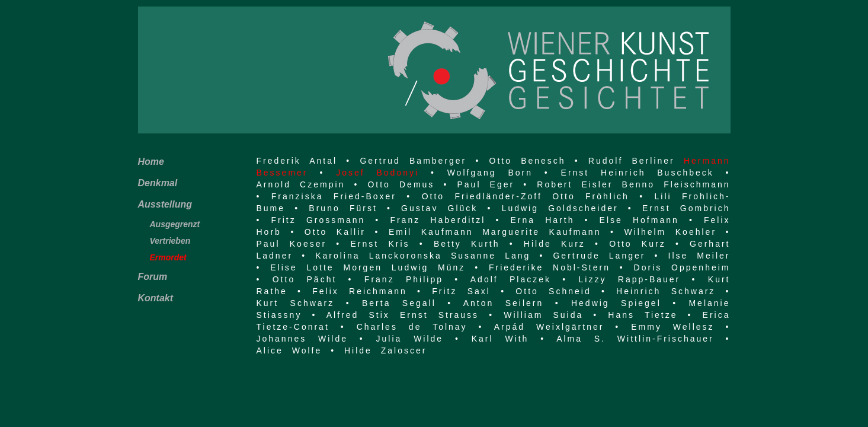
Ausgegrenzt (175, 224)
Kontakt (156, 298)
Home (151, 162)
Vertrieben (170, 241)
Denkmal (158, 183)
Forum (153, 277)
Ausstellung (165, 204)
